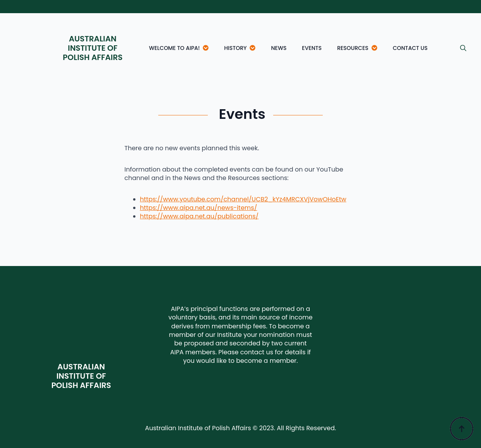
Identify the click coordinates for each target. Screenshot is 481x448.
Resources (353, 48)
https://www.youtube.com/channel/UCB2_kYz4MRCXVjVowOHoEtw (243, 199)
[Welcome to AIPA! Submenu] (208, 48)
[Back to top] (462, 429)
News (279, 48)
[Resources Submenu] (377, 48)
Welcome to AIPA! (174, 48)
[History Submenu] (255, 48)
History (235, 48)
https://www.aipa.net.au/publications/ (199, 216)
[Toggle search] (463, 48)
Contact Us (410, 48)
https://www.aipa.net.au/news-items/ (199, 208)
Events (312, 48)
